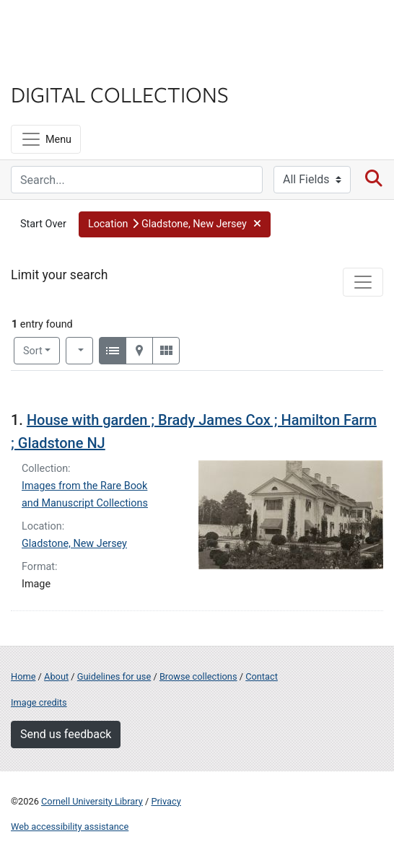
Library (54, 66)
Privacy (166, 801)
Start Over (43, 224)
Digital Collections (120, 94)
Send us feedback (66, 734)
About (56, 676)
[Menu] (46, 139)
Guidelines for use (114, 676)
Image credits (39, 702)
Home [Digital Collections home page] (23, 676)
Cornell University (83, 28)
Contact (262, 676)
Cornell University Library (92, 801)
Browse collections (198, 676)
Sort (33, 351)
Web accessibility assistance (70, 827)
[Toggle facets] (363, 282)
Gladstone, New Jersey (74, 544)
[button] (175, 224)
